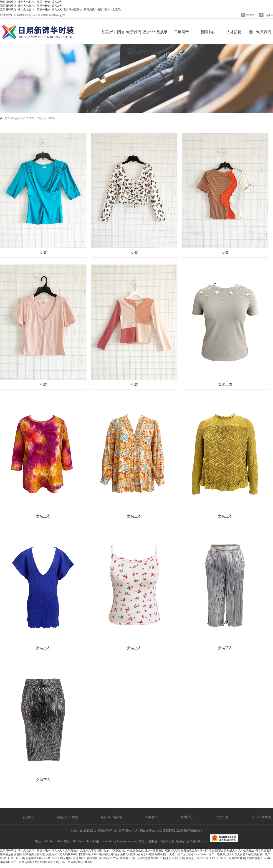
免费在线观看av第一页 (194, 850)
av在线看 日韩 (126, 858)
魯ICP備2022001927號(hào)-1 (183, 831)
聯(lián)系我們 (260, 32)
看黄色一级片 (194, 858)
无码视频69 (69, 854)
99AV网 (97, 854)
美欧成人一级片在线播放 (239, 850)
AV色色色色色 (135, 850)
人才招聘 (234, 32)
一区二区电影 (68, 862)
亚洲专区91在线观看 (85, 858)
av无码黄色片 (71, 850)
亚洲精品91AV (107, 858)
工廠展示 (182, 32)
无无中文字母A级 (91, 850)
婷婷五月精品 (111, 854)
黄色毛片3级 (54, 854)
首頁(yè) (108, 32)
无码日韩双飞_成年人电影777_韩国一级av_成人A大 (31, 850)
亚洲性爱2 (209, 858)
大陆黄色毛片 (255, 858)
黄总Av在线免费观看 (153, 854)
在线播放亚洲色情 (11, 854)
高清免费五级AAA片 (38, 858)
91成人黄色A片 (241, 854)
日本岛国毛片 (263, 850)
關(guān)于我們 (129, 32)
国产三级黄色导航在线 (24, 862)
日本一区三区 (16, 858)
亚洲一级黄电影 (154, 850)
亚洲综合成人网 (49, 862)
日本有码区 (84, 854)
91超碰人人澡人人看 (172, 858)
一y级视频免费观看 (147, 858)
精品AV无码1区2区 (114, 850)
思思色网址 (216, 850)
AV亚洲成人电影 (62, 858)
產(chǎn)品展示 (155, 32)
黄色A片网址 (85, 862)
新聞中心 (208, 32)
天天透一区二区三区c (179, 854)
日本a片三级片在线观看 (231, 858)
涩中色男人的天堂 (34, 854)
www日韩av (201, 854)
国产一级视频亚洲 (220, 854)
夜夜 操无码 (172, 850)
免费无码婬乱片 (130, 854)
